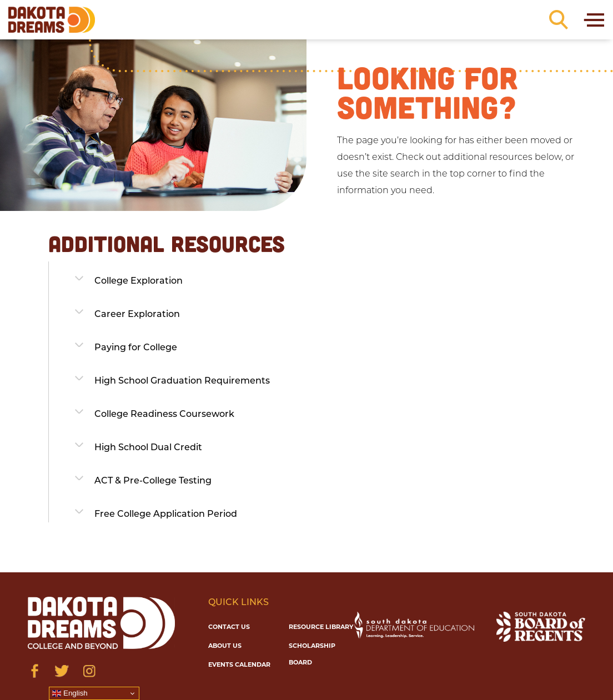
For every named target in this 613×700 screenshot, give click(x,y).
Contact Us (229, 627)
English (70, 693)
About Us (225, 646)
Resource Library (321, 627)
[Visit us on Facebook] (35, 671)
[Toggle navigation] (593, 20)
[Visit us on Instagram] (89, 671)
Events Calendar (239, 664)
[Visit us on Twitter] (62, 671)
